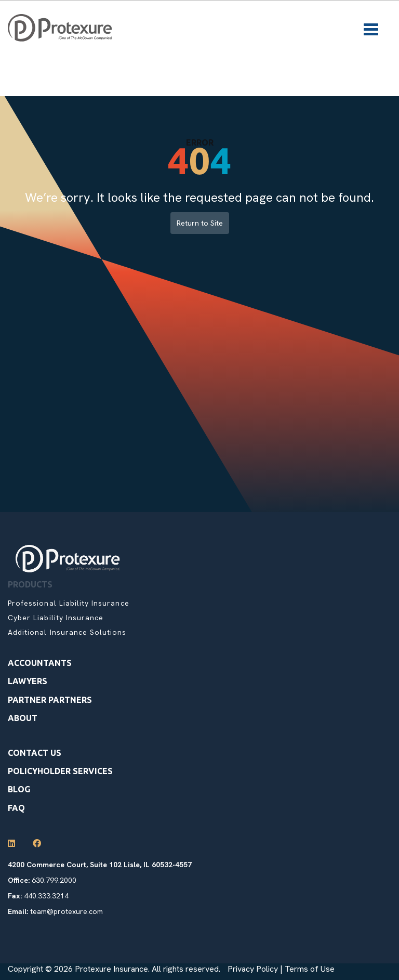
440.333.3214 (46, 896)
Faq (16, 808)
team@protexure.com (66, 911)
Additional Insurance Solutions (67, 632)
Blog (19, 789)
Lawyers (28, 681)
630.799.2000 (54, 880)
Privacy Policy (253, 969)
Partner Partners (50, 700)
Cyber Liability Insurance (56, 618)
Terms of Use (310, 969)
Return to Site (200, 223)
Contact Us (35, 753)
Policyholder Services (60, 771)
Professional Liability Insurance (69, 603)
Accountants (40, 663)
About (23, 718)
